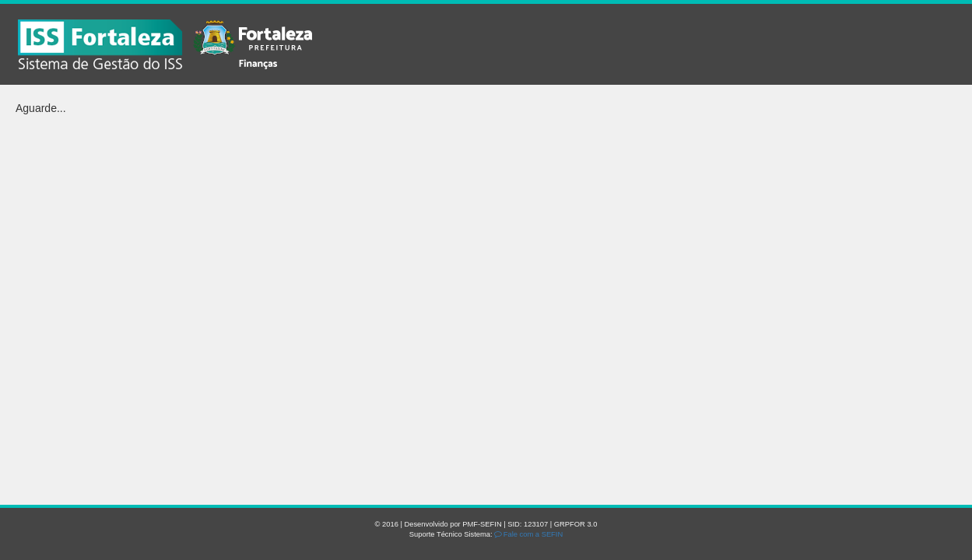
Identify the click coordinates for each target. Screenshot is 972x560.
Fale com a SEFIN (528, 534)
